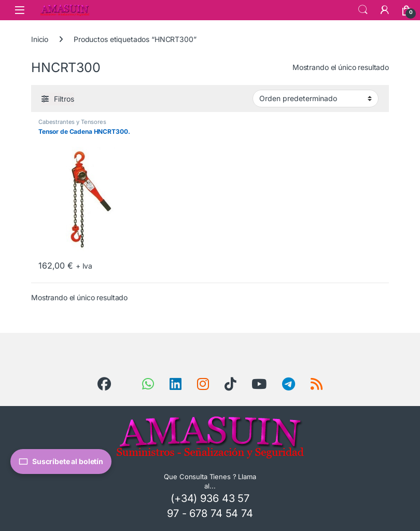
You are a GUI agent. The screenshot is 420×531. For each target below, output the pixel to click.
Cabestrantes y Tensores (72, 122)
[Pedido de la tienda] (316, 99)
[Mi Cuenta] (385, 10)
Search (363, 10)
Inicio (40, 39)
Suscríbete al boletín (61, 462)
